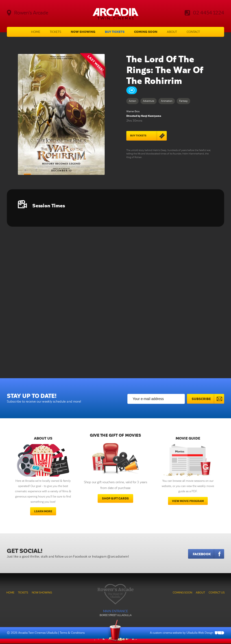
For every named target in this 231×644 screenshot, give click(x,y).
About (172, 32)
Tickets (55, 32)
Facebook (208, 554)
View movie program (188, 501)
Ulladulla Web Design (200, 633)
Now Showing (83, 32)
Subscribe (208, 399)
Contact (193, 32)
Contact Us (217, 593)
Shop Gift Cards (115, 499)
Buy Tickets (115, 32)
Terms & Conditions (72, 633)
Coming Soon (146, 32)
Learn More (43, 512)
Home (36, 32)
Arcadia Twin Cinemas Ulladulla (38, 633)
